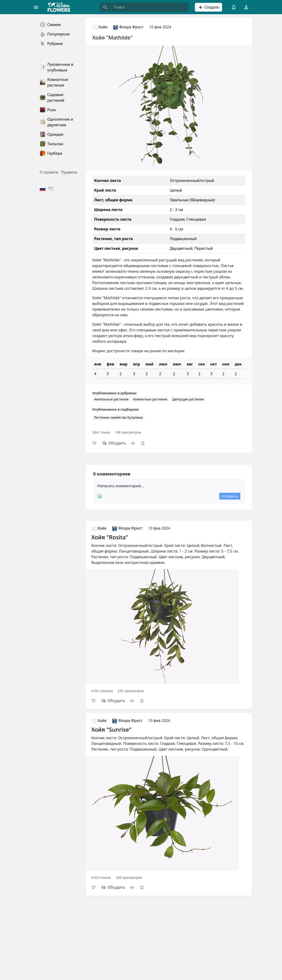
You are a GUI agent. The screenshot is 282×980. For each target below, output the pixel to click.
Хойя (100, 27)
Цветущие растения (188, 399)
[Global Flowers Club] (60, 7)
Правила (69, 172)
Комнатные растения (150, 399)
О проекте (49, 172)
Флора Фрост (128, 27)
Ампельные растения (111, 399)
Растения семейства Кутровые (119, 417)
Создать (208, 7)
